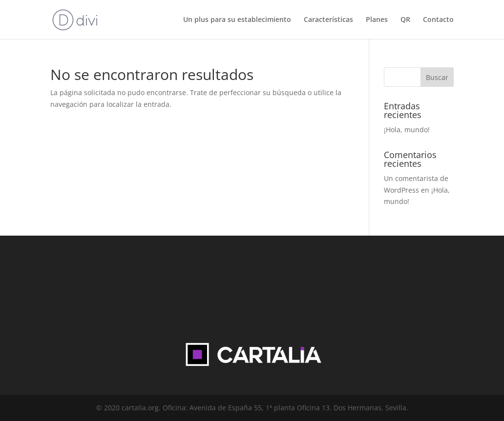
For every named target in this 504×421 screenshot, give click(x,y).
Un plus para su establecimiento (237, 20)
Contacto (438, 20)
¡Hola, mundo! (407, 130)
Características (328, 20)
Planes (377, 20)
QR (405, 20)
